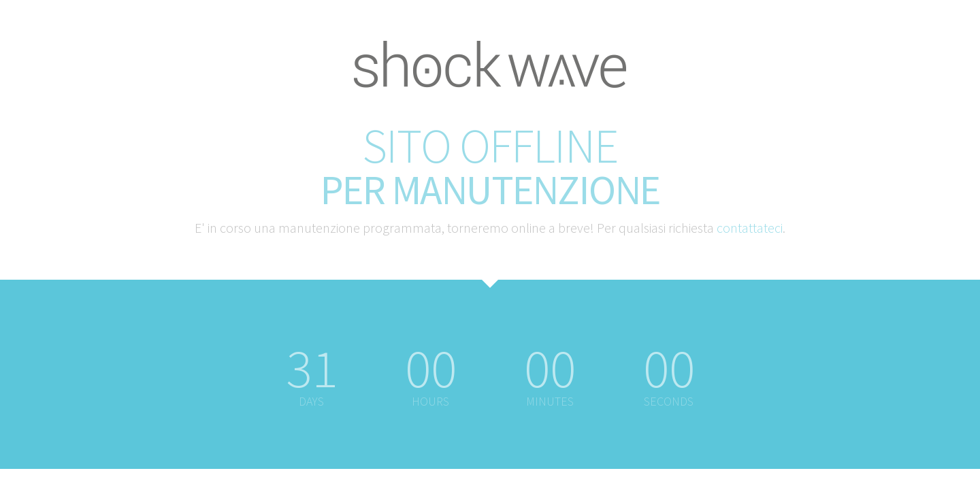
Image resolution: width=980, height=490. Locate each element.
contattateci (750, 228)
